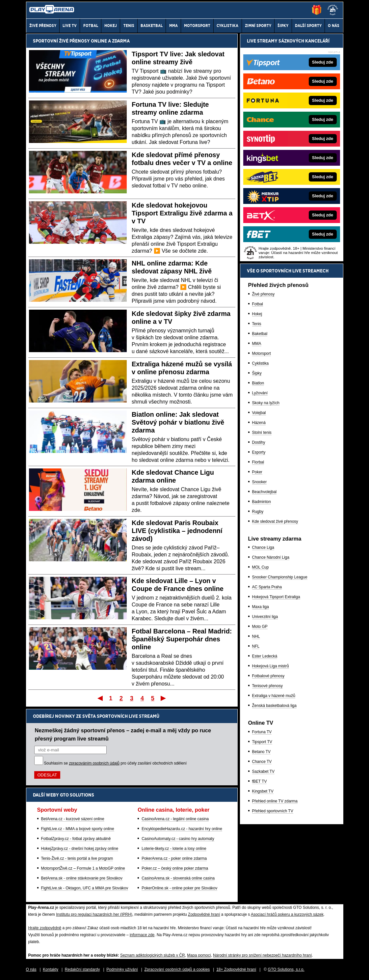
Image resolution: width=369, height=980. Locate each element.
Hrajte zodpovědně (45, 928)
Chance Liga (263, 547)
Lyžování (260, 393)
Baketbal (260, 334)
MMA (257, 344)
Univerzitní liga (265, 617)
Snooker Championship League (280, 577)
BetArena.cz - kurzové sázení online (73, 819)
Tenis (257, 324)
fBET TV (260, 781)
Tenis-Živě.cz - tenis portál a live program (77, 858)
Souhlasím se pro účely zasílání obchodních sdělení (116, 763)
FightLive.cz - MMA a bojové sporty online (78, 829)
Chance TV (262, 762)
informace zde (142, 935)
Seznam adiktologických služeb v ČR (153, 955)
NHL (256, 636)
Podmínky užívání (122, 969)
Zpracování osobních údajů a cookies (177, 969)
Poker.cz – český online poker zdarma (175, 868)
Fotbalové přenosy (268, 676)
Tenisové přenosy (267, 686)
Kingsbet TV (263, 791)
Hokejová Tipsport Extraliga (276, 597)
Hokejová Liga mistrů (271, 666)
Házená (259, 423)
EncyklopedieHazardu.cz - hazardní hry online (182, 829)
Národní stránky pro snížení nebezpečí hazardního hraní (262, 955)
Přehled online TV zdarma (275, 801)
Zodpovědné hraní (204, 914)
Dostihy (259, 442)
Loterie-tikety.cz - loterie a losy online (174, 849)
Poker (257, 472)
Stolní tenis (262, 433)
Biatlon (258, 383)
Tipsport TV (262, 742)
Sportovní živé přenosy (61, 41)
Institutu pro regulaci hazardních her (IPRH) (94, 914)
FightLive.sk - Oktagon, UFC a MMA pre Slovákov (85, 888)
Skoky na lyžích (266, 403)
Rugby (258, 512)
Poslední (164, 698)
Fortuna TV (262, 732)
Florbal (258, 462)
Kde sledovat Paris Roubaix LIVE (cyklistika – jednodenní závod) (177, 531)
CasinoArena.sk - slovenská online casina (178, 878)
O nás (31, 969)
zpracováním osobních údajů (94, 763)
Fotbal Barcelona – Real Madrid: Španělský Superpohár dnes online (182, 639)
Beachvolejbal (264, 492)
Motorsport (262, 353)
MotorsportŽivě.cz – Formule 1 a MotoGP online (83, 868)
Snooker (260, 482)
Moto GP (260, 627)
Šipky (257, 373)
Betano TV (261, 752)
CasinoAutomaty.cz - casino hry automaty (178, 839)
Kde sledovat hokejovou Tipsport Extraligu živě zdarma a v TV (182, 213)
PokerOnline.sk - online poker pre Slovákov (179, 888)
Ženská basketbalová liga (274, 706)
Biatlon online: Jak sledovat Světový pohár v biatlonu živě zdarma (178, 422)
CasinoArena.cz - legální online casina (175, 819)
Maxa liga (261, 607)
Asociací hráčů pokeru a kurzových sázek (287, 914)
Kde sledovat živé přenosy (275, 521)
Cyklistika (261, 363)
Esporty (259, 452)
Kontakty (51, 969)
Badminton (262, 502)
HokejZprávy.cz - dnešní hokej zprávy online (80, 849)
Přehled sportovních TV (273, 811)
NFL (256, 646)
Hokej (257, 314)
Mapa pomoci (199, 955)
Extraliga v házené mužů (274, 696)
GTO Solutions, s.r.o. (286, 969)
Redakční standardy (82, 969)
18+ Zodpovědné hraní (236, 969)
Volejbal (259, 413)
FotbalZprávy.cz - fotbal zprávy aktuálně (76, 839)
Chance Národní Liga (271, 557)
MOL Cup (261, 567)
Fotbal (258, 304)
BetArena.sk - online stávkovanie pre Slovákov (82, 878)
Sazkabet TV (263, 771)
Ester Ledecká (265, 656)
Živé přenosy (264, 294)
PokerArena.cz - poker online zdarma (174, 858)
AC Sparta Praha (267, 587)
